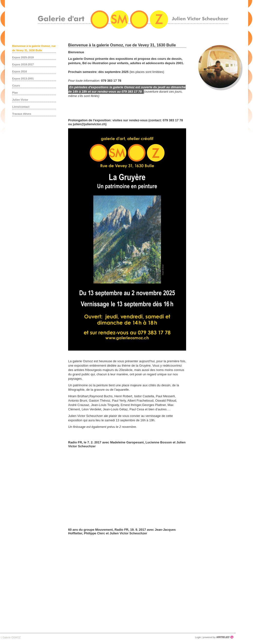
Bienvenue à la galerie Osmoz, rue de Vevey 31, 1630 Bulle (34, 48)
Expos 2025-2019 (23, 57)
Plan (15, 93)
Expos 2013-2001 (23, 79)
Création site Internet (218, 637)
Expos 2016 (20, 71)
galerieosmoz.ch (133, 19)
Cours (16, 86)
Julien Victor (20, 100)
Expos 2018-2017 (23, 64)
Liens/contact (21, 107)
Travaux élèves (22, 114)
